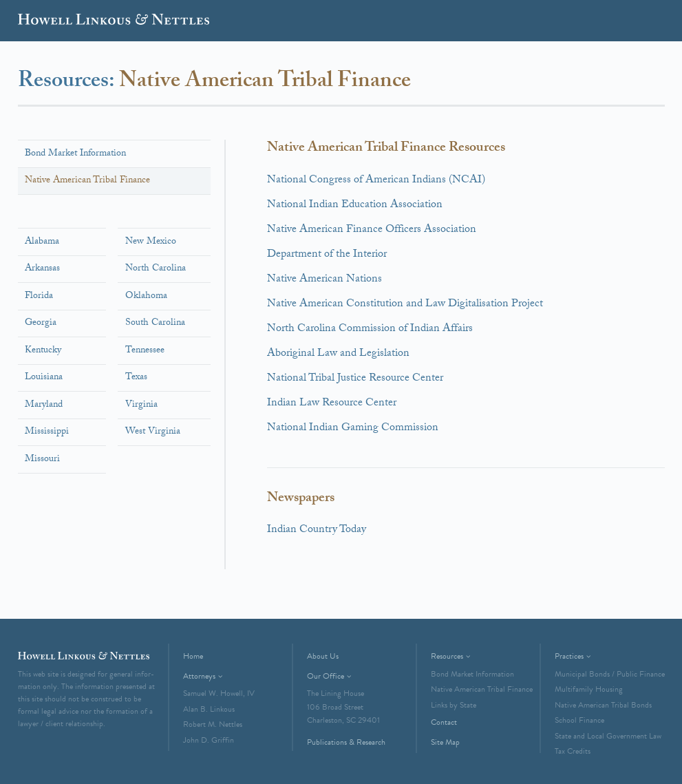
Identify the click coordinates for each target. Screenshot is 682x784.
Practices (569, 656)
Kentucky (43, 351)
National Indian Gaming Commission (353, 428)
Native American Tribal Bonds (603, 705)
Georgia (41, 324)
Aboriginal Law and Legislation (338, 354)
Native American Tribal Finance (87, 181)
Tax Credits (573, 751)
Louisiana (44, 378)
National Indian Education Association (355, 205)
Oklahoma (146, 297)
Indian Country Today (317, 530)
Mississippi (47, 432)
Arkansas (42, 269)
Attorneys (199, 676)
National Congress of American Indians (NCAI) (376, 181)
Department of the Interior (327, 255)
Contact (444, 722)
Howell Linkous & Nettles (114, 22)
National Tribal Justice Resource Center (355, 379)
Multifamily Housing (589, 689)
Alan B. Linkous (209, 709)
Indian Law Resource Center (332, 404)
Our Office (326, 676)
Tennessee (145, 351)
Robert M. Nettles (213, 724)
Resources (447, 656)
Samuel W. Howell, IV (219, 693)
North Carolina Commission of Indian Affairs (370, 329)
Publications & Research (346, 742)
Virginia (141, 405)
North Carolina (156, 269)
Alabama (42, 242)
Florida (39, 297)
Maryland (44, 405)
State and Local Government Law (608, 736)
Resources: (68, 83)
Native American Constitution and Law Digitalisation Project (405, 305)
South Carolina (155, 324)
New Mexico (151, 242)
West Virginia (153, 432)
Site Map (445, 742)
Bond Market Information (75, 154)
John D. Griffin (209, 740)
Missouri (42, 460)
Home (193, 656)
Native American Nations (324, 280)
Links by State (454, 705)
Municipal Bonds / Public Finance (610, 674)
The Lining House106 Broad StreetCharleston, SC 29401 (343, 707)
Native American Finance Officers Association (372, 230)
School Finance (579, 720)
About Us (323, 656)
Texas (136, 378)
